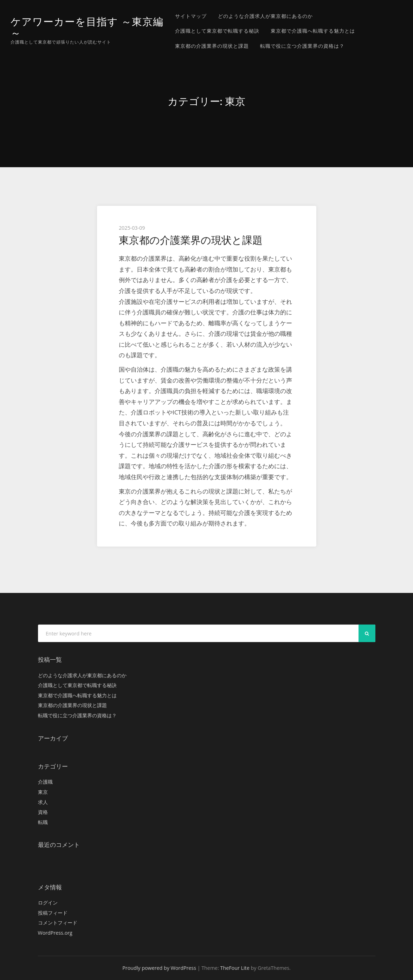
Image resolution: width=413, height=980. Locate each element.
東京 (43, 792)
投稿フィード (53, 913)
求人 (43, 802)
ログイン (48, 903)
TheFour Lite (235, 968)
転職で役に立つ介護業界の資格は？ (302, 46)
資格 (43, 812)
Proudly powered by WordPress (159, 968)
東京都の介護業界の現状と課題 (212, 46)
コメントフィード (58, 923)
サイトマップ (191, 16)
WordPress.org (55, 933)
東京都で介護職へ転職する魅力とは (313, 31)
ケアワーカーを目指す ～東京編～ (87, 27)
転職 (43, 822)
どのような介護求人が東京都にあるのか (265, 16)
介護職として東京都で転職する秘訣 (217, 31)
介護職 (45, 782)
